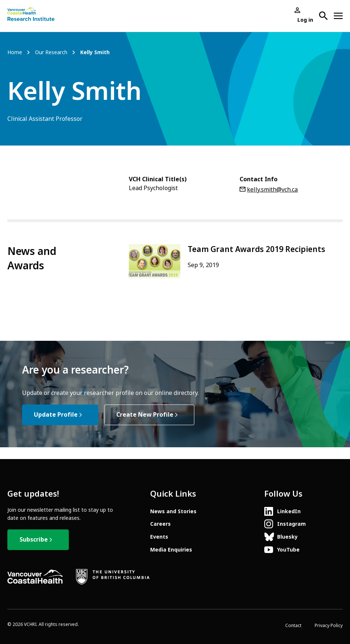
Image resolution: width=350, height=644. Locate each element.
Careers (160, 524)
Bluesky (287, 537)
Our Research (51, 52)
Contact (293, 626)
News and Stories (173, 511)
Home (15, 52)
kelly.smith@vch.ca (272, 190)
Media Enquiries (171, 550)
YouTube (288, 550)
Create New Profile (145, 415)
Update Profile (56, 415)
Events (159, 537)
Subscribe (34, 540)
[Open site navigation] (338, 16)
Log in (305, 20)
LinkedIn (289, 511)
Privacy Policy (329, 626)
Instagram (291, 524)
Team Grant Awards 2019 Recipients (257, 249)
